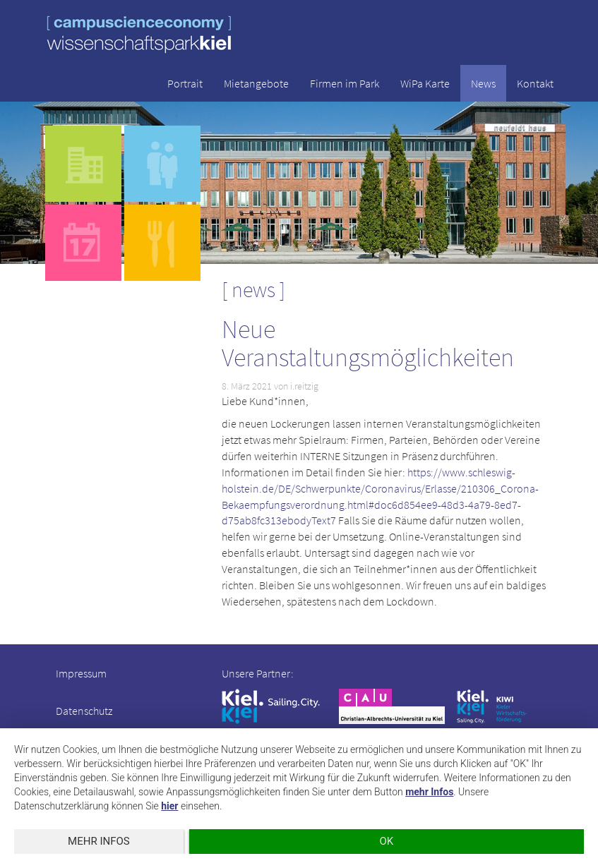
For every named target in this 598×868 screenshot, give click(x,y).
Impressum (81, 673)
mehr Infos (429, 792)
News (483, 83)
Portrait (185, 83)
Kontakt (535, 83)
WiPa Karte (425, 83)
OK (387, 841)
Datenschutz (84, 711)
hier (169, 806)
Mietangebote (256, 83)
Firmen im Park (345, 83)
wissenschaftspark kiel (139, 34)
